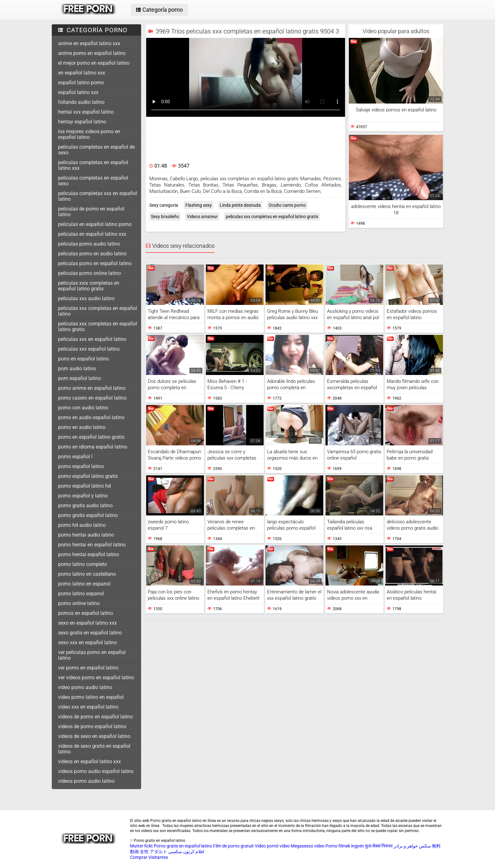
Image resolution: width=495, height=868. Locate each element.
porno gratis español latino (88, 515)
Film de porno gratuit (233, 846)
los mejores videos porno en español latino (89, 134)
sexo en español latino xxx (87, 623)
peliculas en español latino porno (95, 224)
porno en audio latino (82, 427)
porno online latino (79, 603)
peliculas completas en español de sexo (96, 150)
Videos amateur (202, 217)
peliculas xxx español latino (89, 349)
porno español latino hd (84, 486)
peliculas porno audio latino (89, 244)
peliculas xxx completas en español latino (98, 311)
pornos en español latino (86, 613)
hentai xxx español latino (86, 112)
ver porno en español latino (88, 668)
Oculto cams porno (287, 205)
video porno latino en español (91, 697)
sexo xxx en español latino (87, 642)
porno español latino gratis (88, 476)
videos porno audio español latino (96, 771)
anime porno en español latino (92, 53)
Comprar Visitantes (149, 857)
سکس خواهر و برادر (412, 846)
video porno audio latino (85, 687)
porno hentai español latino (89, 554)
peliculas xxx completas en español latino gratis (98, 327)
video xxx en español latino (88, 707)
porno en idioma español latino (93, 447)
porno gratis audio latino (85, 505)
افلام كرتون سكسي (186, 852)
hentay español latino (82, 122)
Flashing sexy (199, 205)
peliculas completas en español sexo (93, 181)
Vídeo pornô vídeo (272, 846)
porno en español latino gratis (91, 437)
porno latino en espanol (84, 584)
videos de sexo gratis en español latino (94, 749)
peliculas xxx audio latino (86, 298)
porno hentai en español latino (92, 545)
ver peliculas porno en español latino (92, 655)
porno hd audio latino (82, 525)
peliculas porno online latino (89, 273)
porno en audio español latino (91, 417)
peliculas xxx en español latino (92, 339)
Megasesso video (308, 846)
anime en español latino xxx (89, 43)
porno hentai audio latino (86, 535)
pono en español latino (83, 359)
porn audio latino (77, 369)
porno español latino (81, 466)
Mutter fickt (141, 846)
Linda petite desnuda (240, 205)
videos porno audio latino (86, 781)
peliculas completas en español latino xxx (93, 165)
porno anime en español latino (92, 388)
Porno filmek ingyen (345, 846)
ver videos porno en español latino (96, 678)
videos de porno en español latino (95, 717)
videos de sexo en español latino (94, 736)
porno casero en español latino (92, 398)
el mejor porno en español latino (94, 63)
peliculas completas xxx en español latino (98, 196)
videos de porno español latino (92, 726)
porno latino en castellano (87, 574)
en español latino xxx (82, 73)
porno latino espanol (81, 594)
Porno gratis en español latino (183, 846)
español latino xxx (78, 92)
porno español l (75, 457)
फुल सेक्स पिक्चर (379, 846)
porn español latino (80, 378)
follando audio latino (81, 102)
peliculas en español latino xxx (92, 234)
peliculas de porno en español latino (91, 212)
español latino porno (81, 83)
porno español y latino (83, 496)
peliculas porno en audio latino (92, 254)
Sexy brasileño (165, 217)
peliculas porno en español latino (95, 263)
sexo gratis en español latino (90, 633)
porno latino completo (83, 564)
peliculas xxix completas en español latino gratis (89, 286)
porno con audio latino (83, 408)
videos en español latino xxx (89, 761)
